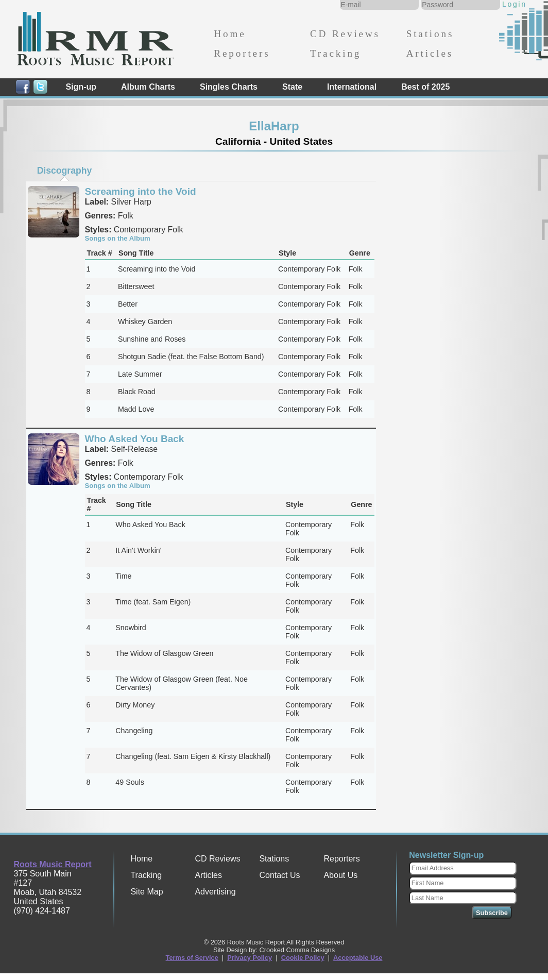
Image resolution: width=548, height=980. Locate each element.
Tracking (336, 53)
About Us (340, 875)
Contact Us (279, 875)
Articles (430, 53)
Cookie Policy (303, 958)
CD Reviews (345, 34)
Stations (430, 34)
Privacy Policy (250, 958)
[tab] (64, 171)
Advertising (215, 892)
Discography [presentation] (65, 171)
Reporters (242, 53)
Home (230, 34)
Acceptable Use (358, 958)
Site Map (147, 892)
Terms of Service (192, 958)
